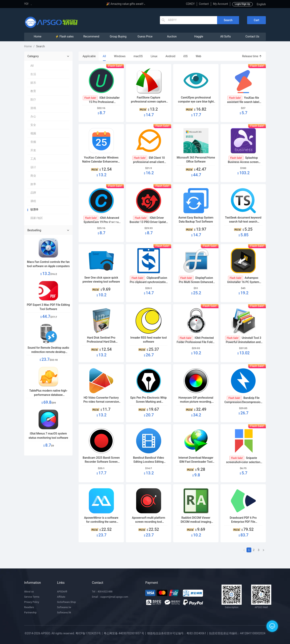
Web (199, 56)
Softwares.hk (64, 613)
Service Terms (32, 597)
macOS (138, 56)
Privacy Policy (32, 602)
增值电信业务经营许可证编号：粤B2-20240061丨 (178, 633)
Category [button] (48, 56)
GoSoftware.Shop (66, 602)
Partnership (30, 613)
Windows (120, 56)
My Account (221, 4)
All (104, 56)
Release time (252, 56)
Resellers (29, 607)
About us (29, 592)
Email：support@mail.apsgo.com (110, 597)
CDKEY (190, 4)
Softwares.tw (64, 607)
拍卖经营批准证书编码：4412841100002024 (237, 633)
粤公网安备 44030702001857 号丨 (125, 633)
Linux (154, 56)
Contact (204, 4)
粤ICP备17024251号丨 (90, 633)
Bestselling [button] (48, 230)
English (261, 4)
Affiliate (61, 597)
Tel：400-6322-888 (102, 592)
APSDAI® (62, 592)
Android (170, 56)
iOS (185, 56)
